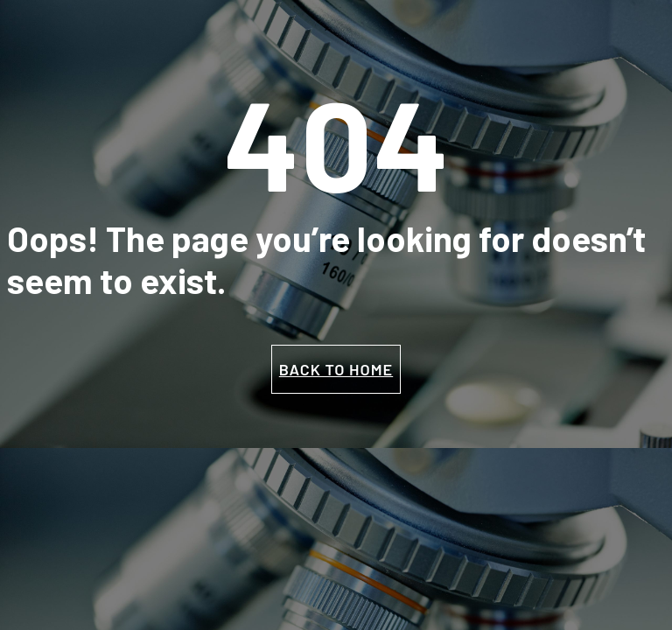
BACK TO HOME (336, 369)
